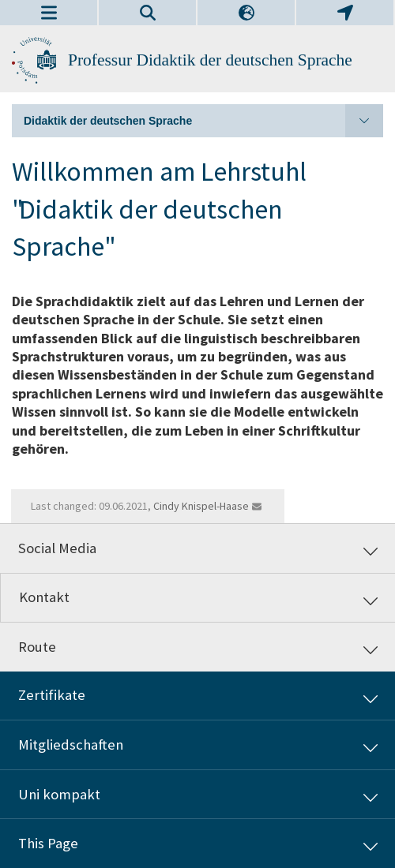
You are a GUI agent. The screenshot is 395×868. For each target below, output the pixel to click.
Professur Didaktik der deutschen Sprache (210, 60)
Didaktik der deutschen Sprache (203, 121)
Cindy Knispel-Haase (201, 506)
